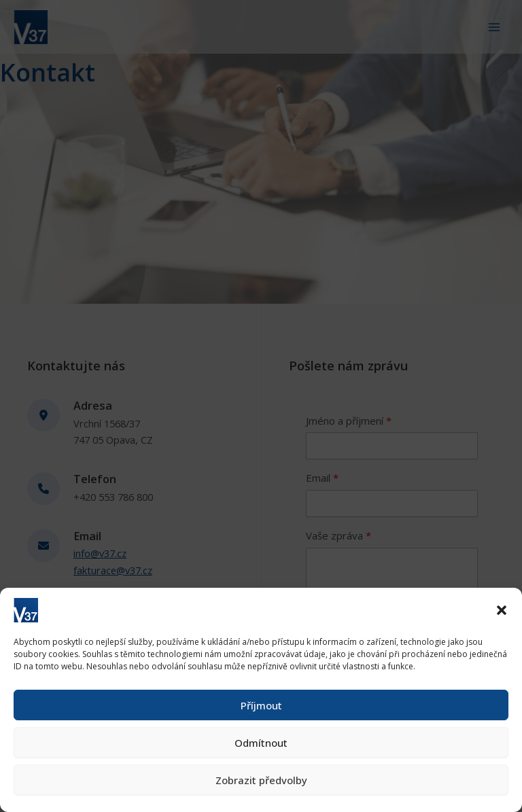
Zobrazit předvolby (261, 780)
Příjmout (261, 705)
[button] (502, 610)
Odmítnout (261, 743)
